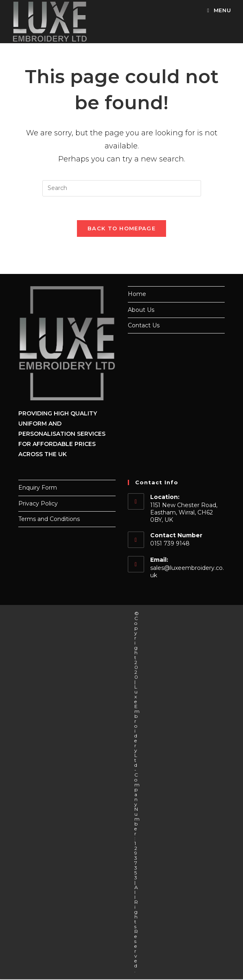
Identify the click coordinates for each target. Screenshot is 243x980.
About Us (141, 311)
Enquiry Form (38, 489)
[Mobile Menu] (216, 10)
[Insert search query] (122, 188)
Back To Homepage (121, 230)
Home (137, 295)
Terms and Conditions (49, 520)
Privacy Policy (38, 504)
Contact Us (144, 326)
